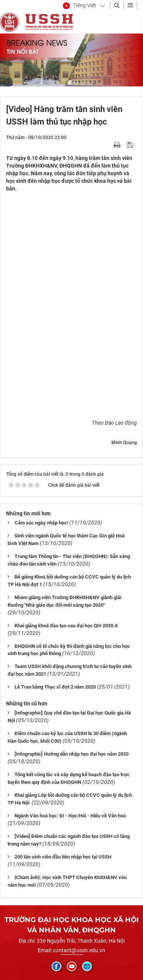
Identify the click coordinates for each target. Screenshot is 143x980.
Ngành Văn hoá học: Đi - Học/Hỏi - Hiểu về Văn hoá (70, 816)
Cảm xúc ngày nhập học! (41, 523)
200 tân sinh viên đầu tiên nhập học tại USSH (63, 857)
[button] (80, 6)
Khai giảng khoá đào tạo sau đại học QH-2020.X (66, 626)
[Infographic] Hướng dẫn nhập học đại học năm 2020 (71, 754)
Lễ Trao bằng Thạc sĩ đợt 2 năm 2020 (55, 687)
